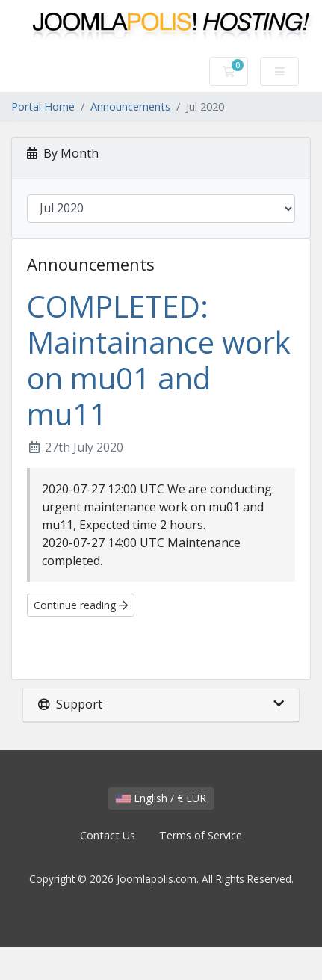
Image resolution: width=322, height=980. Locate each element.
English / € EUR (161, 798)
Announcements (130, 107)
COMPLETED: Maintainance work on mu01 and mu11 (159, 360)
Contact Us (108, 835)
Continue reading (81, 605)
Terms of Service (201, 835)
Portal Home (43, 107)
